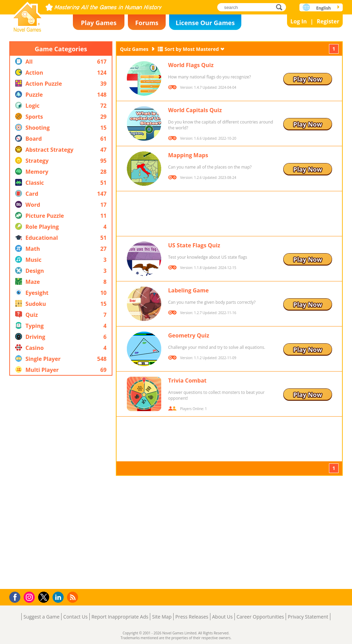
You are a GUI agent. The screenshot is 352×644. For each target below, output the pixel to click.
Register (328, 21)
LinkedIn (59, 597)
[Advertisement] (61, 482)
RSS (73, 597)
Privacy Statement (308, 617)
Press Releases (192, 617)
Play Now (308, 79)
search (281, 7)
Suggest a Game (41, 617)
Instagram (30, 597)
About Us (222, 617)
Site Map (162, 617)
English (324, 8)
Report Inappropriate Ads (120, 617)
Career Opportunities (260, 617)
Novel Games (27, 15)
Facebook (17, 596)
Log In (299, 21)
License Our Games (205, 23)
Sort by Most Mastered (192, 49)
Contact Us (75, 617)
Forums (147, 23)
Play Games (99, 23)
